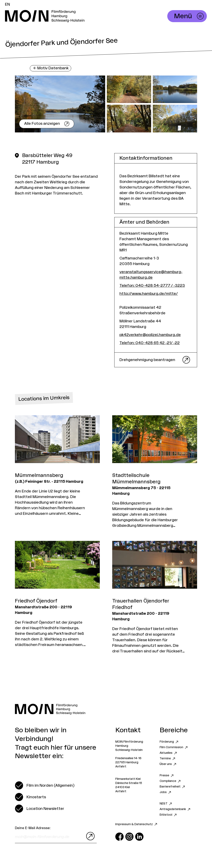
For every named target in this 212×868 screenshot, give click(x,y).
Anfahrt (121, 767)
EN (7, 4)
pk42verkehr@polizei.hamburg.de (150, 335)
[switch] (45, 785)
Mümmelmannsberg (39, 475)
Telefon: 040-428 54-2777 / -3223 (152, 286)
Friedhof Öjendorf (36, 601)
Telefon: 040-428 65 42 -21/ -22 (150, 343)
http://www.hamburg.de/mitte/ (149, 294)
